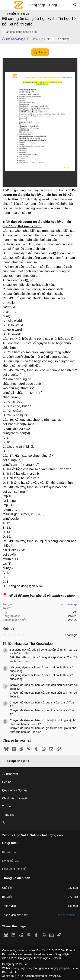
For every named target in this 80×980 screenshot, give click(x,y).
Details (56, 958)
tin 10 (51, 39)
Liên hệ (7, 782)
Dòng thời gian (11, 861)
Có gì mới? (10, 843)
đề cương (64, 39)
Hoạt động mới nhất (14, 869)
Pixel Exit (22, 964)
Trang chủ (8, 815)
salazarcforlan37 (68, 915)
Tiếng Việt (10, 774)
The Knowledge (15, 39)
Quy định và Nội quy (15, 790)
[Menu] (6, 5)
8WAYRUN (54, 976)
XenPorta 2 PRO (12, 976)
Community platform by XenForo (40, 950)
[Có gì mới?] (66, 5)
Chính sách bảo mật (15, 798)
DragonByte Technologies (34, 958)
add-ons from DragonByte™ (55, 954)
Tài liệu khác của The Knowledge (28, 644)
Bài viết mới (9, 852)
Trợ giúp (7, 806)
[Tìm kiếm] (75, 5)
